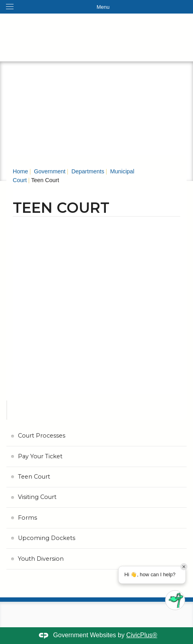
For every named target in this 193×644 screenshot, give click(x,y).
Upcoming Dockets (47, 538)
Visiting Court (37, 497)
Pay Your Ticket (40, 456)
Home (20, 171)
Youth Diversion (41, 559)
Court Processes (42, 436)
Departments (87, 171)
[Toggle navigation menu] (96, 7)
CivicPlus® (142, 635)
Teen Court (34, 477)
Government (49, 171)
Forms (27, 518)
